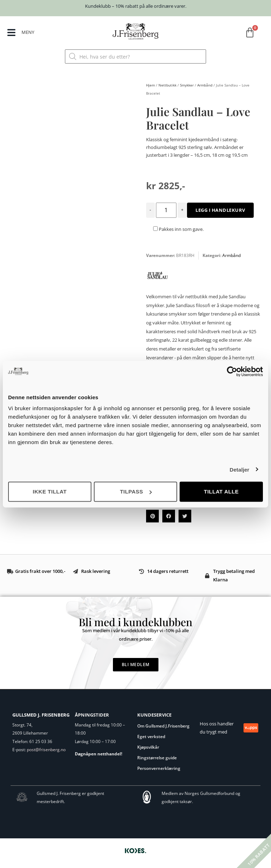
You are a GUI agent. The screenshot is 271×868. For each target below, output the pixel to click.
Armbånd (205, 85)
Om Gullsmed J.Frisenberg (163, 726)
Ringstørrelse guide (157, 758)
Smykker (187, 85)
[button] (152, 516)
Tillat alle (221, 492)
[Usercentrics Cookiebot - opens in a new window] (232, 371)
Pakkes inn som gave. (178, 229)
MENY (28, 32)
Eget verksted (151, 737)
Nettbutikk (167, 85)
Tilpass (136, 492)
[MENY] (12, 33)
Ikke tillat (50, 492)
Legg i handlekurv (220, 210)
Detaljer (240, 469)
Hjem (150, 85)
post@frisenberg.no (46, 750)
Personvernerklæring (159, 768)
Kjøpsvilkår (148, 747)
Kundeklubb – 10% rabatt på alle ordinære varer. (136, 6)
